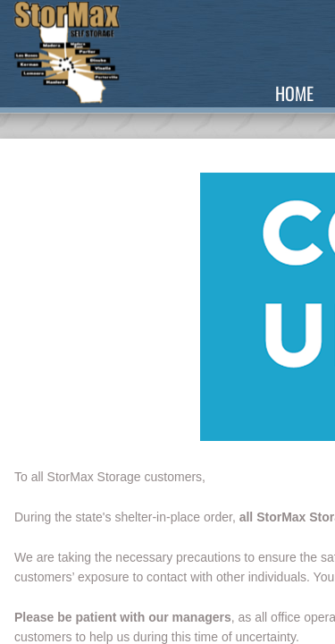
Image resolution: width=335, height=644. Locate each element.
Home (294, 93)
